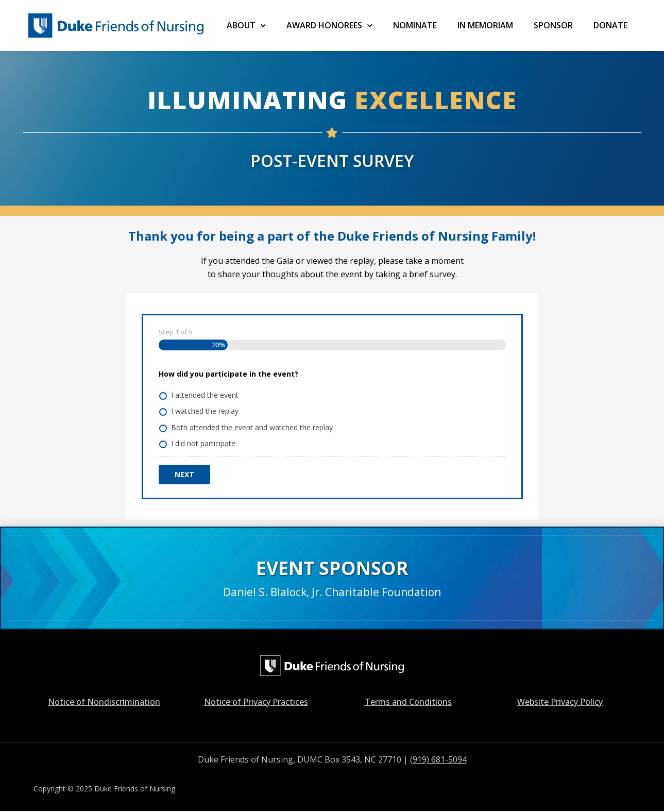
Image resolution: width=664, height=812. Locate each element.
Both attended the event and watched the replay (252, 427)
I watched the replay (205, 411)
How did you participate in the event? (228, 374)
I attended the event (205, 395)
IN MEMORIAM (485, 25)
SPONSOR (553, 25)
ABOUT (246, 26)
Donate (610, 25)
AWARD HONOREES (329, 26)
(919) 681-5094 (438, 759)
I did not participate (203, 443)
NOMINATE (415, 25)
